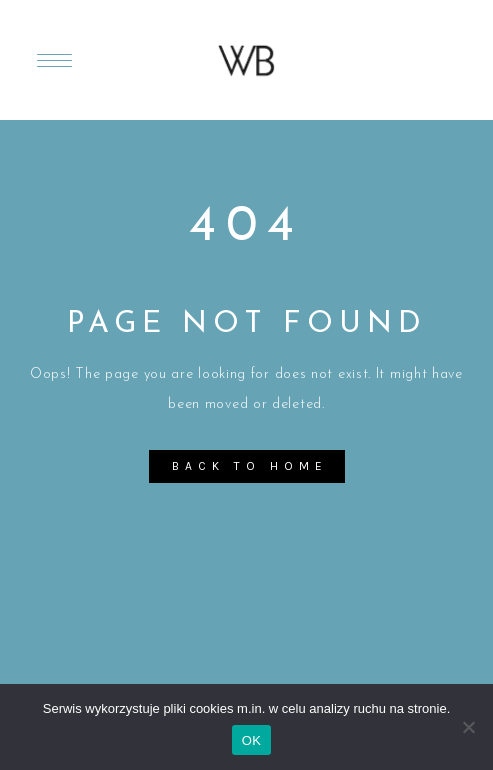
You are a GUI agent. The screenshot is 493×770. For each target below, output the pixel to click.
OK (251, 740)
